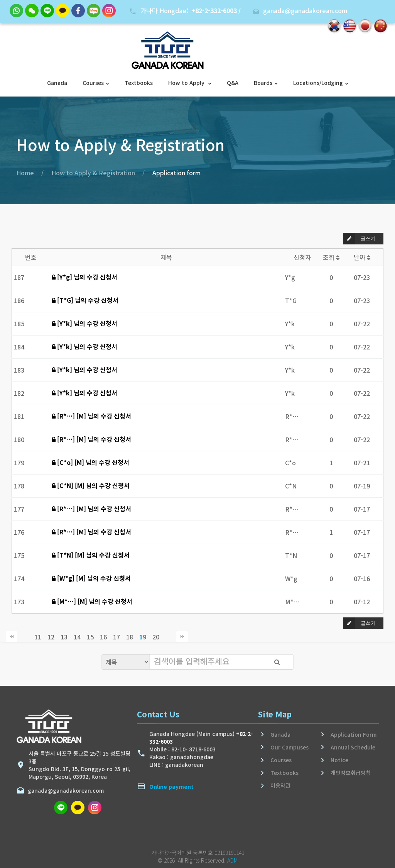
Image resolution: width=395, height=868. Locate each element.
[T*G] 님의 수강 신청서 (85, 300)
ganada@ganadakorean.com (64, 790)
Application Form (354, 734)
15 (90, 637)
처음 (12, 637)
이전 (25, 637)
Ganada (57, 83)
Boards (263, 83)
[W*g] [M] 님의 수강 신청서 (91, 578)
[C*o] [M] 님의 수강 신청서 (90, 462)
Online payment (171, 787)
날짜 (362, 257)
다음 (169, 637)
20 (156, 637)
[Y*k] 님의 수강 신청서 (84, 323)
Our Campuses (289, 747)
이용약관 (280, 785)
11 (38, 637)
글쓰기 (360, 239)
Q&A (233, 83)
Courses (93, 83)
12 (51, 637)
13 (64, 637)
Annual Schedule (353, 747)
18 (130, 637)
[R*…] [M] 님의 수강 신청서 (91, 416)
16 (103, 637)
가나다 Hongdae (191, 10)
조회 (331, 257)
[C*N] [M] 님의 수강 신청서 (91, 485)
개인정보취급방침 (351, 773)
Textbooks (139, 83)
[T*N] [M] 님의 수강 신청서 (91, 555)
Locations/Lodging (318, 83)
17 (116, 637)
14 (77, 637)
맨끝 (182, 637)
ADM (232, 860)
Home (25, 173)
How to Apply (187, 83)
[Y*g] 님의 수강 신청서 (84, 277)
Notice (339, 760)
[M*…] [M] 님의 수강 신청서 (92, 601)
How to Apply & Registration (93, 173)
